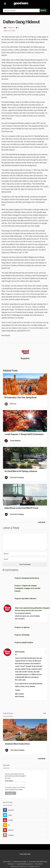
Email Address (9, 781)
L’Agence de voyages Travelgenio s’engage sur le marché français (27, 588)
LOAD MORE (42, 522)
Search (43, 10)
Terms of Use (39, 864)
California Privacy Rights (16, 790)
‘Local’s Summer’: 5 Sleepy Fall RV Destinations (24, 434)
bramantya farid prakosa (30, 578)
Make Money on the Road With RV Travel (21, 508)
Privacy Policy (7, 862)
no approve (26, 627)
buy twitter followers (29, 599)
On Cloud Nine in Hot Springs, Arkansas (21, 471)
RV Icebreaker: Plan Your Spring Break (21, 397)
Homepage (25, 635)
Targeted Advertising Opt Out (25, 864)
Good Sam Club (25, 854)
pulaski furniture (27, 642)
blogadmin (11, 28)
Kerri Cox (13, 404)
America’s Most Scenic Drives (17, 744)
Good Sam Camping (17, 477)
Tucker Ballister (15, 441)
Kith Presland (20, 652)
